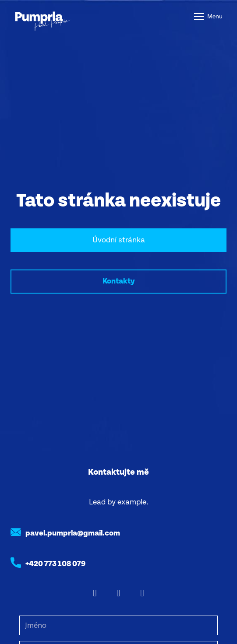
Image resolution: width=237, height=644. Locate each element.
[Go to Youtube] (142, 593)
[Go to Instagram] (119, 593)
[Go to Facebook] (95, 593)
